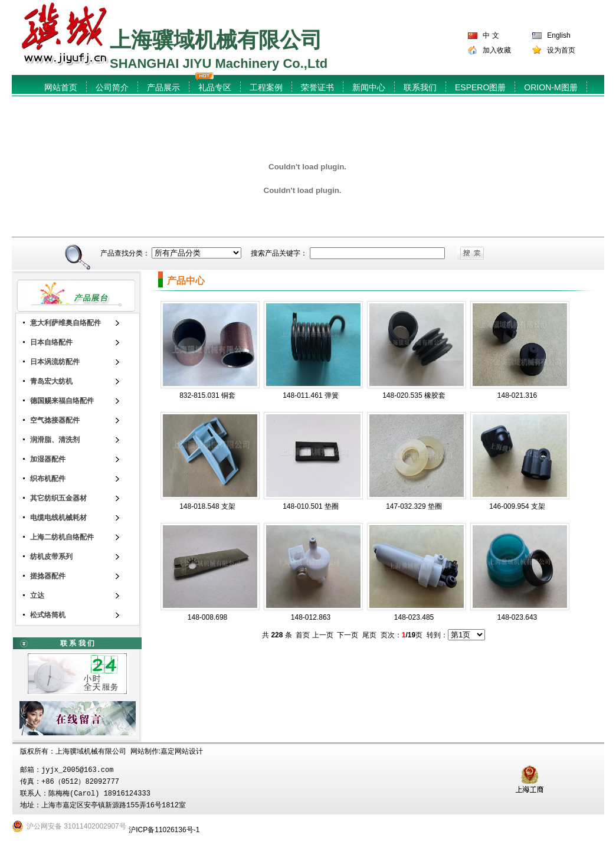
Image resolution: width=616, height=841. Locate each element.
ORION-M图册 (551, 87)
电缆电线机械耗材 (58, 518)
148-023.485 (414, 617)
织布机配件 (48, 479)
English (558, 35)
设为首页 (561, 50)
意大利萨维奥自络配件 (65, 323)
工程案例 (266, 87)
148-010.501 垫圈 (311, 506)
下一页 (348, 635)
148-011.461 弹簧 (311, 395)
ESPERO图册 (480, 87)
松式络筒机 (48, 615)
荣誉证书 (317, 87)
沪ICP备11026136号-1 (164, 830)
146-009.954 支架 (517, 506)
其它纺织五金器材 (58, 498)
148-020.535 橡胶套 (414, 395)
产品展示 (163, 87)
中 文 (491, 35)
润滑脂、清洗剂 (55, 440)
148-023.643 (517, 617)
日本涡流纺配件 (55, 362)
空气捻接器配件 (55, 420)
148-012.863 (311, 617)
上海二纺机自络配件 (62, 537)
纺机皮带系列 (51, 557)
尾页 (369, 635)
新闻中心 (369, 87)
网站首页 (61, 87)
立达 (37, 595)
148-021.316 (517, 395)
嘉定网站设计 (182, 751)
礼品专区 (215, 87)
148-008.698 (207, 617)
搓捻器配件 (48, 576)
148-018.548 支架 (207, 506)
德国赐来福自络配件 (62, 401)
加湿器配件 (48, 459)
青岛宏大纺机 (51, 381)
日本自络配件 (51, 342)
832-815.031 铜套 (207, 395)
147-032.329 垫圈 (414, 506)
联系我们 (420, 87)
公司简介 (112, 87)
